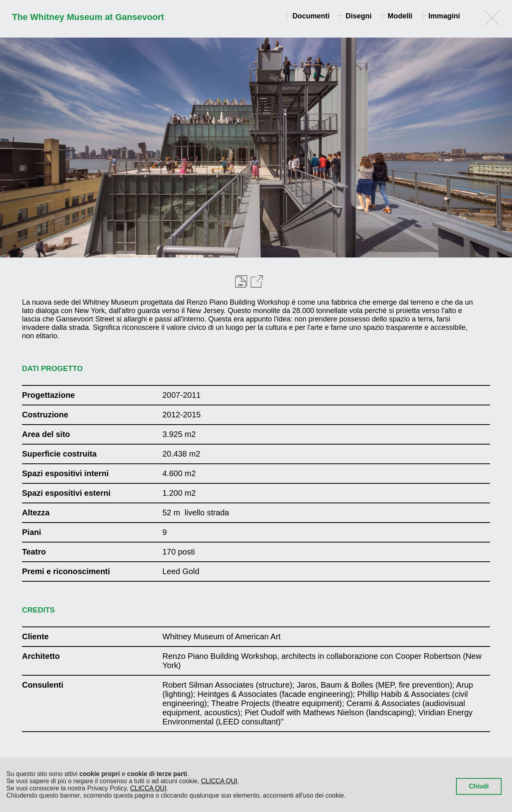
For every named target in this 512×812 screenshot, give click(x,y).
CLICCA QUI (219, 781)
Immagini (440, 16)
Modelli (396, 16)
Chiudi (479, 786)
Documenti (307, 16)
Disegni (355, 16)
